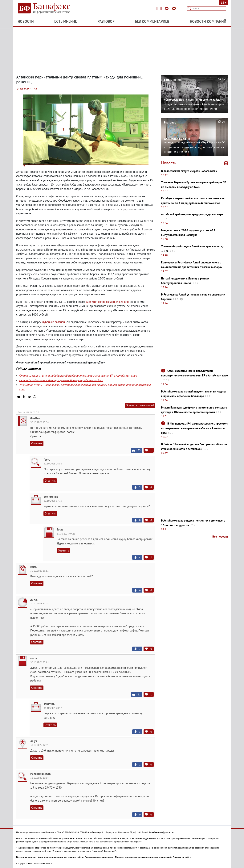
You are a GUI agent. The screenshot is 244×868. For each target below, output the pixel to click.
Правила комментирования (99, 857)
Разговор (106, 21)
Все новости (220, 537)
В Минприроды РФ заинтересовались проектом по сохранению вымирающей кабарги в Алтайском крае (194, 428)
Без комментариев (152, 21)
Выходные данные (26, 857)
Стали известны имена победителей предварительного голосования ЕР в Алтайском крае (78, 375)
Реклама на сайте (182, 857)
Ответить (37, 443)
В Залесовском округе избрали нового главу (189, 171)
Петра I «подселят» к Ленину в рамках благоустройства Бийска (61, 380)
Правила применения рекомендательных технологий (143, 857)
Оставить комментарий (140, 405)
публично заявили (54, 322)
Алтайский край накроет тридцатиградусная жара (192, 214)
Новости (26, 21)
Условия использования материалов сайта (60, 857)
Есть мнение (66, 21)
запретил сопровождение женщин (108, 302)
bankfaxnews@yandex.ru (162, 832)
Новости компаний (208, 21)
